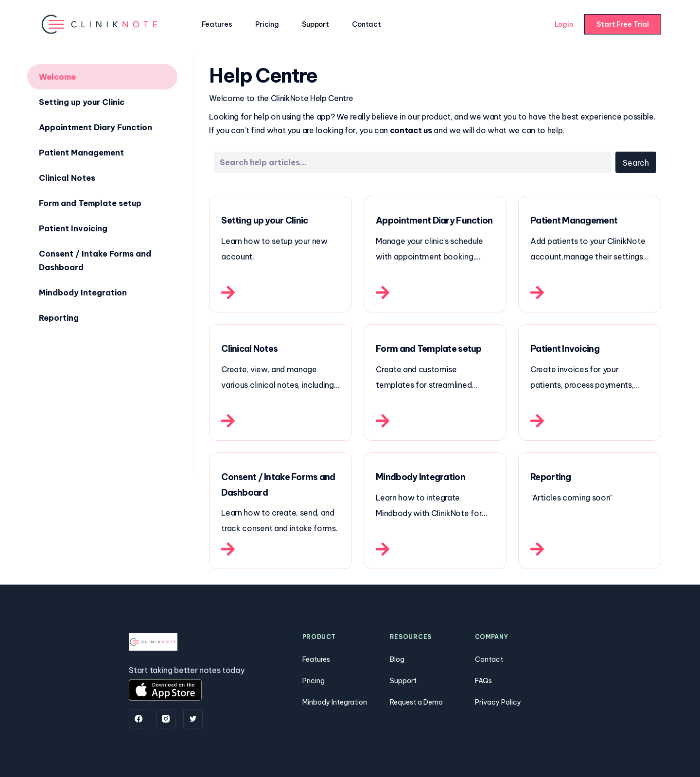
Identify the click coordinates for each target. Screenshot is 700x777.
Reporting (59, 318)
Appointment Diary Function (96, 127)
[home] (100, 24)
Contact (366, 24)
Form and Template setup (90, 203)
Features (217, 24)
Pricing (267, 24)
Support (315, 24)
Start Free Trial (623, 24)
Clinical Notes (67, 178)
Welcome (57, 77)
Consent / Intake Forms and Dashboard (95, 260)
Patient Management (81, 153)
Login (564, 24)
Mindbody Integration (83, 293)
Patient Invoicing (73, 228)
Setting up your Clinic (82, 102)
